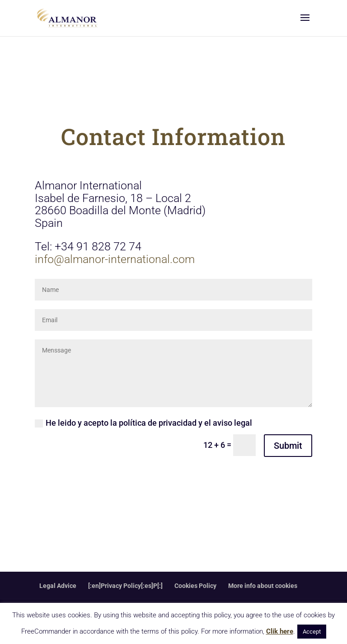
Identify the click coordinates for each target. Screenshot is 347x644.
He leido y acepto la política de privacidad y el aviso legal (143, 423)
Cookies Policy (195, 586)
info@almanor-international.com (115, 259)
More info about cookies (263, 586)
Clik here (280, 631)
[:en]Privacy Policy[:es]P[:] (125, 586)
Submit (288, 446)
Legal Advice (58, 586)
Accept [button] (312, 632)
